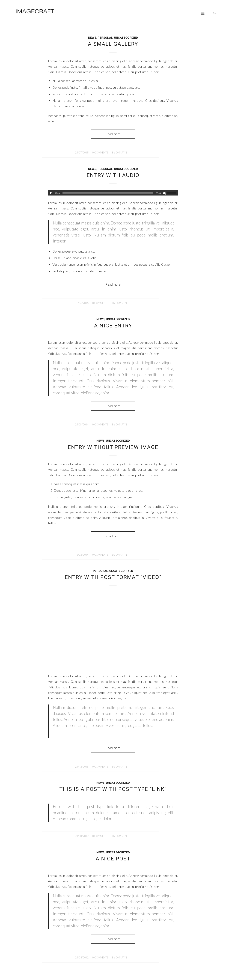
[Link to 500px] (215, 13)
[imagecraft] (35, 13)
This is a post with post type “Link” (113, 789)
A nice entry (113, 326)
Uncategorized (126, 38)
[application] (113, 193)
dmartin (121, 153)
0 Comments (100, 153)
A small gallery (113, 44)
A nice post (113, 859)
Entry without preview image (113, 447)
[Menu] (203, 13)
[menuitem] (203, 13)
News (92, 38)
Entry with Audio (113, 175)
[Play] (51, 193)
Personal (105, 38)
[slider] (108, 193)
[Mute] (165, 193)
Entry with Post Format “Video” (113, 577)
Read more (113, 134)
